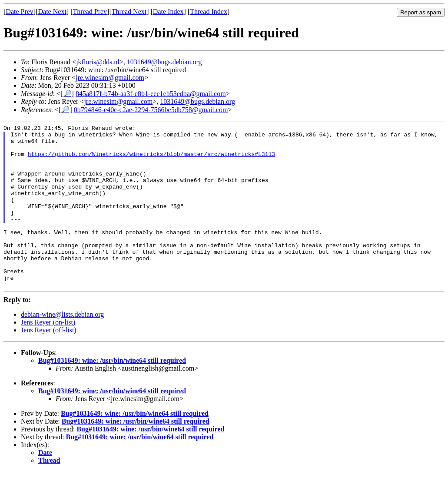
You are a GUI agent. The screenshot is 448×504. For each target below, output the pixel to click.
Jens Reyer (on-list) (48, 355)
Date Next (52, 12)
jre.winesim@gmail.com (110, 78)
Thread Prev (90, 12)
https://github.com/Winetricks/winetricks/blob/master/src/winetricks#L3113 (151, 160)
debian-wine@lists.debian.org (62, 347)
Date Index (168, 12)
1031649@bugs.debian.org (164, 62)
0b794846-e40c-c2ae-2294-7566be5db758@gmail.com (151, 110)
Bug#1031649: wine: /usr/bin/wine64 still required (112, 393)
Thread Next (129, 12)
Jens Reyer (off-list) (49, 363)
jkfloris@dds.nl (98, 62)
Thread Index (209, 12)
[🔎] (67, 94)
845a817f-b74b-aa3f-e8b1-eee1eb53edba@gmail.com (151, 94)
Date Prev (20, 12)
